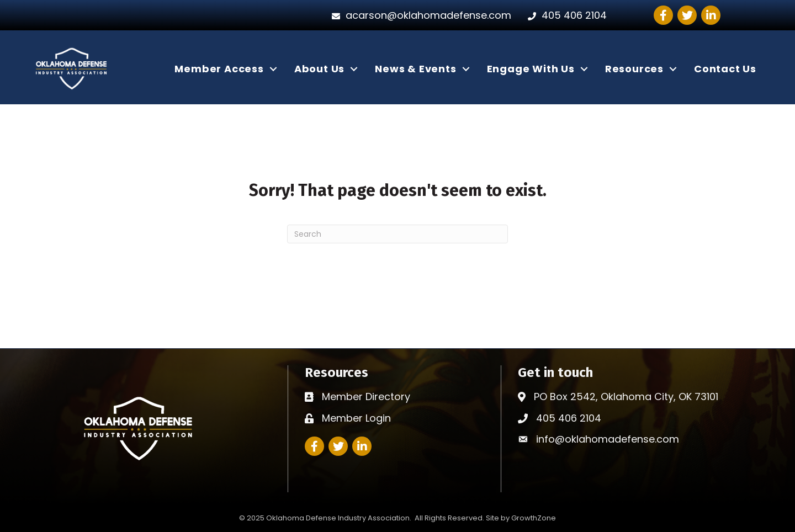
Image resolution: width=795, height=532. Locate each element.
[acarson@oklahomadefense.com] (419, 15)
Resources (634, 69)
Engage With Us (531, 69)
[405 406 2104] (565, 15)
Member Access (219, 69)
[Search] (397, 234)
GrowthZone (534, 518)
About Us (319, 69)
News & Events (415, 69)
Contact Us (725, 69)
